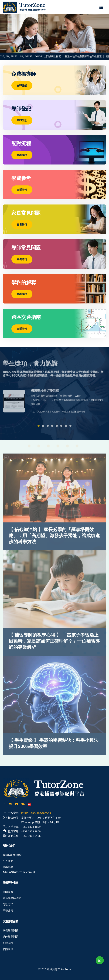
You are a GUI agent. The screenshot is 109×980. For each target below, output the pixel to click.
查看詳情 (22, 155)
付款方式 (8, 904)
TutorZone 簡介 (12, 855)
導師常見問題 (11, 937)
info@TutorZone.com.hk (36, 813)
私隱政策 (8, 949)
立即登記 (22, 85)
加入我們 (8, 861)
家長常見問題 (11, 930)
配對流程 (8, 943)
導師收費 (8, 892)
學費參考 (8, 910)
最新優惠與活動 (12, 898)
